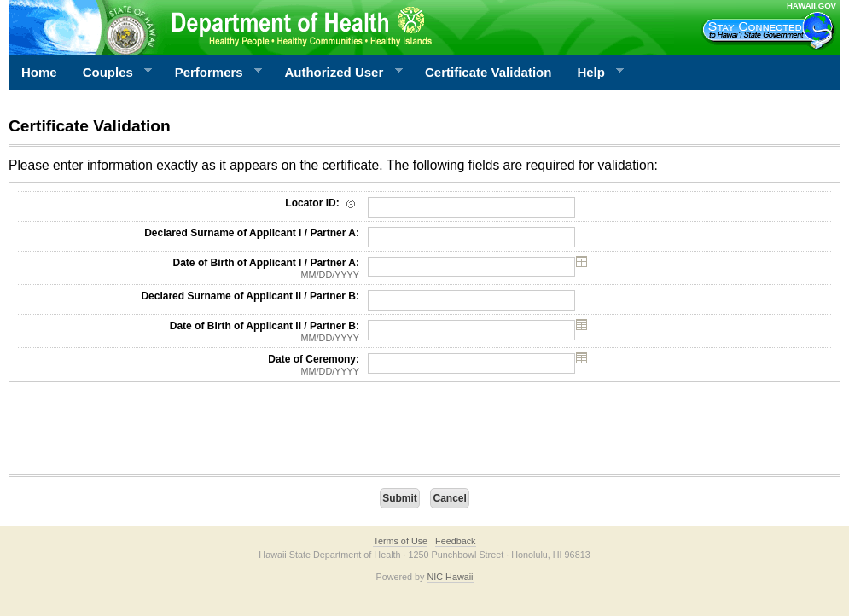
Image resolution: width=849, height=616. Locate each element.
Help (594, 73)
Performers (212, 73)
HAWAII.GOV (811, 6)
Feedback (455, 541)
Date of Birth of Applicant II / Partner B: (189, 332)
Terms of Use (400, 541)
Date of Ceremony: (189, 365)
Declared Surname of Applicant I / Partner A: (252, 233)
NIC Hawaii (451, 577)
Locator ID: (322, 203)
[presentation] (138, 433)
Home (39, 72)
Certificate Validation (488, 72)
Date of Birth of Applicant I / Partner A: (189, 269)
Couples (111, 73)
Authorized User (337, 73)
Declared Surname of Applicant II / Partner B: (250, 296)
